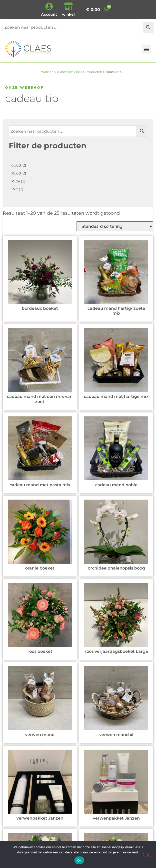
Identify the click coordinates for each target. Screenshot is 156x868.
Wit (17, 189)
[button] (146, 49)
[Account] (49, 6)
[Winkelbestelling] (115, 226)
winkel (68, 14)
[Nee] (148, 854)
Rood (19, 173)
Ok (79, 860)
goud (19, 165)
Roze (18, 181)
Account (49, 14)
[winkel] (69, 6)
